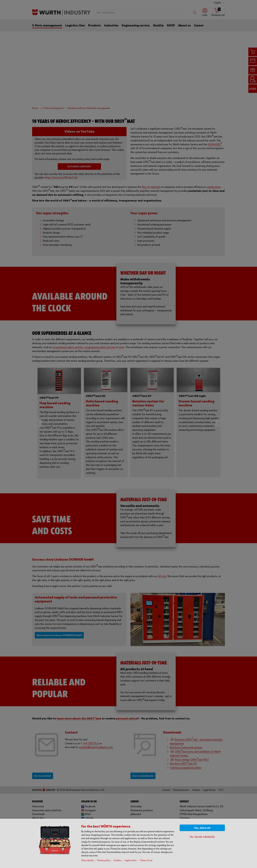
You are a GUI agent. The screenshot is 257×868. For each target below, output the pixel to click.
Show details (88, 860)
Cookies (117, 860)
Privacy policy (104, 860)
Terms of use (146, 860)
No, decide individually (202, 837)
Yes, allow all (202, 828)
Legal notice (131, 860)
